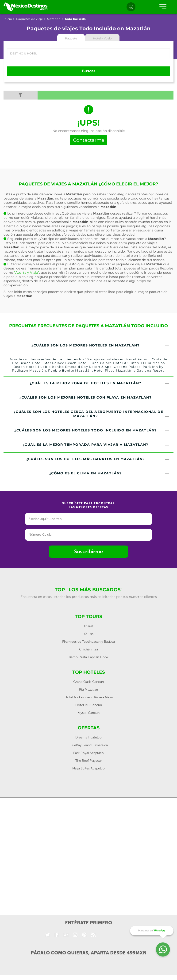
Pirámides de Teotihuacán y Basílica (88, 642)
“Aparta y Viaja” (27, 273)
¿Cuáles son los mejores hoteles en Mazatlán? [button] (101, 346)
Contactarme (89, 140)
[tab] (88, 346)
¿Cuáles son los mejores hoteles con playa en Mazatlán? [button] (95, 398)
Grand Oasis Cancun (88, 682)
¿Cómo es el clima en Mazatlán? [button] (110, 474)
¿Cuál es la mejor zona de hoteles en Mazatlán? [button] (100, 384)
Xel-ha (89, 634)
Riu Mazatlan (88, 690)
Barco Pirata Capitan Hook (89, 657)
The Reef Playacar (89, 761)
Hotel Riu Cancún (89, 705)
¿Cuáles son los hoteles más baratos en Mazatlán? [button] (98, 460)
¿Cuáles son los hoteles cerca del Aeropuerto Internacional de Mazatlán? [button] (92, 415)
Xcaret (89, 626)
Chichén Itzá (88, 649)
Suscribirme (88, 551)
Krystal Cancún (88, 713)
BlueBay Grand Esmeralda (89, 745)
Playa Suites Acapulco (88, 768)
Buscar (88, 71)
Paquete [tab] (71, 38)
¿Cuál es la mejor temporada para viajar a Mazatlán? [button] (96, 445)
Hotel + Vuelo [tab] (102, 38)
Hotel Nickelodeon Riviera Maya (89, 697)
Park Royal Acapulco (88, 753)
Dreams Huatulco (88, 737)
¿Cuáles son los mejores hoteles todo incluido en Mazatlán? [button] (92, 431)
